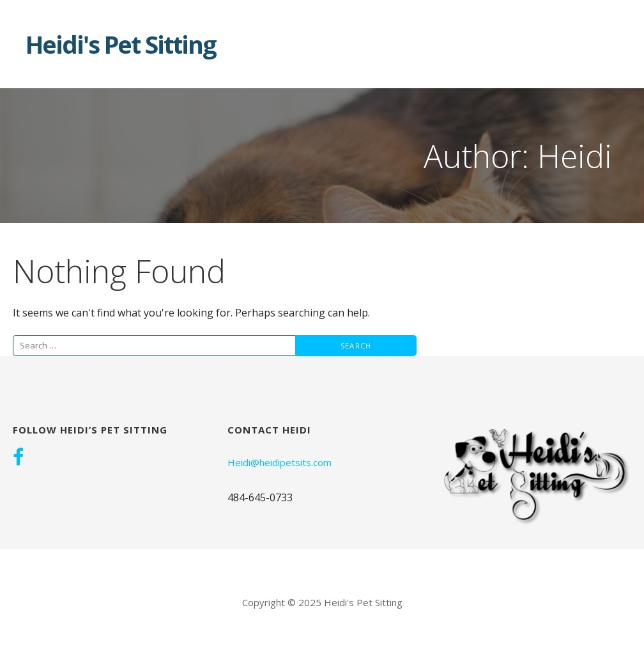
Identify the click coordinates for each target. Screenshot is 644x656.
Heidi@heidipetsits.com (280, 462)
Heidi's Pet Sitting (121, 44)
